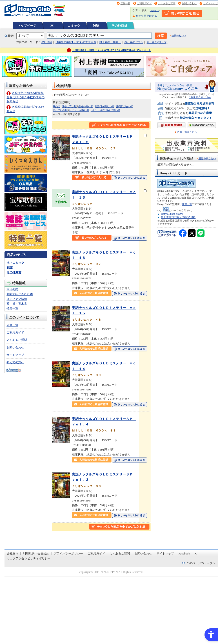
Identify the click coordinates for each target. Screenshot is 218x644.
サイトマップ (211, 3)
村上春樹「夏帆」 (110, 42)
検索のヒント (179, 35)
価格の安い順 (69, 106)
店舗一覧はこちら (187, 132)
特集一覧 (12, 308)
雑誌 (96, 26)
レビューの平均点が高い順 (105, 110)
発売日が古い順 (125, 106)
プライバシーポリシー (68, 553)
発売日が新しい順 (105, 106)
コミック (74, 26)
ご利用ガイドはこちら (200, 97)
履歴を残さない (207, 158)
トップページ (27, 26)
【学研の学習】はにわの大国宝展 (76, 42)
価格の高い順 (86, 106)
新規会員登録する (146, 16)
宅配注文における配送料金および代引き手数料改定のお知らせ (26, 97)
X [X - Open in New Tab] (196, 553)
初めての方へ (15, 362)
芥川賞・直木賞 (17, 304)
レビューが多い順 (79, 110)
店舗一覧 (125, 3)
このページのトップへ (201, 563)
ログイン (154, 10)
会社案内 (13, 553)
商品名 (57, 106)
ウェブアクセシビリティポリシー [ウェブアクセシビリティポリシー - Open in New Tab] (29, 558)
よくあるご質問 (167, 3)
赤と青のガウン (134, 42)
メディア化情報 (17, 299)
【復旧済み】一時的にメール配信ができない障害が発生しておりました (112, 50)
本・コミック (16, 263)
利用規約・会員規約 (36, 553)
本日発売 (12, 289)
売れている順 (60, 110)
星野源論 (47, 42)
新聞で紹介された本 (20, 294)
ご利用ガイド (144, 3)
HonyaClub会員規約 (172, 214)
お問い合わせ (189, 3)
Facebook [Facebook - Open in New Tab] (184, 553)
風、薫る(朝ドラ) (157, 42)
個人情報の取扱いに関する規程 (178, 217)
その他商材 (119, 26)
